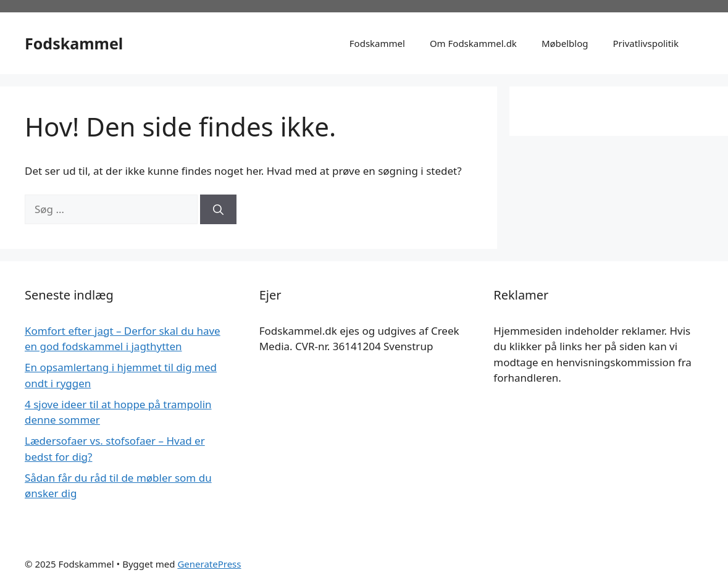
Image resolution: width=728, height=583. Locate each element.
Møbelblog (565, 43)
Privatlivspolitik (646, 43)
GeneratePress (209, 564)
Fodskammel (74, 43)
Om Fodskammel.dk (473, 43)
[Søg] (218, 209)
